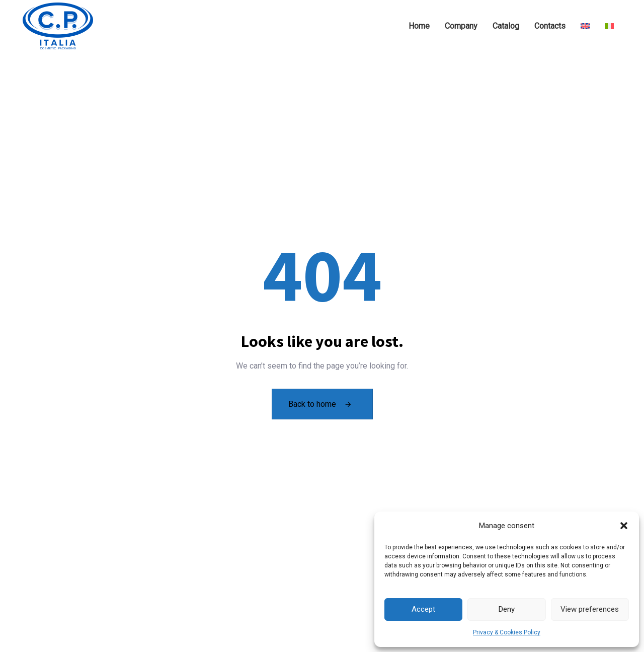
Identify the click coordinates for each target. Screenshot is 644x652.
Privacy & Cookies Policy (507, 632)
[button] (624, 526)
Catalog (506, 26)
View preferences (590, 609)
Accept (423, 609)
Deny (507, 609)
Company (461, 26)
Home (419, 26)
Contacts (550, 26)
